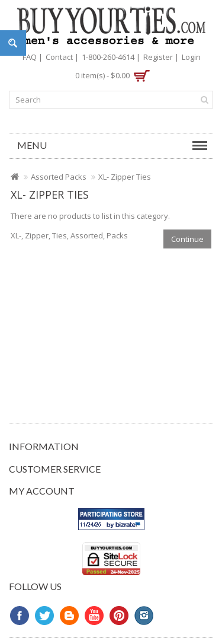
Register (158, 57)
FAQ (30, 57)
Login (191, 57)
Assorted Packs (59, 177)
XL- (16, 235)
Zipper (37, 235)
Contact (59, 57)
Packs (117, 235)
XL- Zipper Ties (125, 177)
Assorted (87, 235)
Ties (59, 235)
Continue (187, 239)
